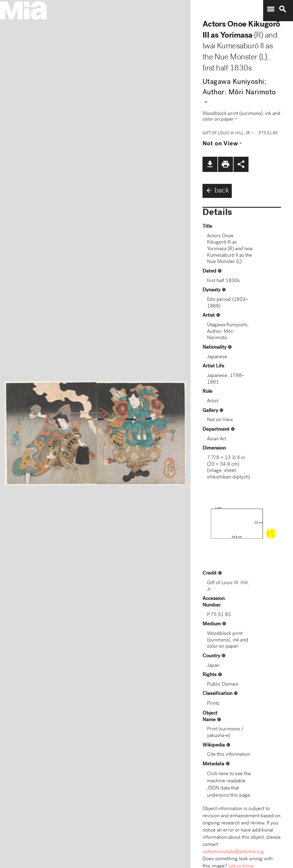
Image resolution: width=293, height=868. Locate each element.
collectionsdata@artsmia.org (233, 852)
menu (271, 9)
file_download (210, 164)
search (283, 9)
